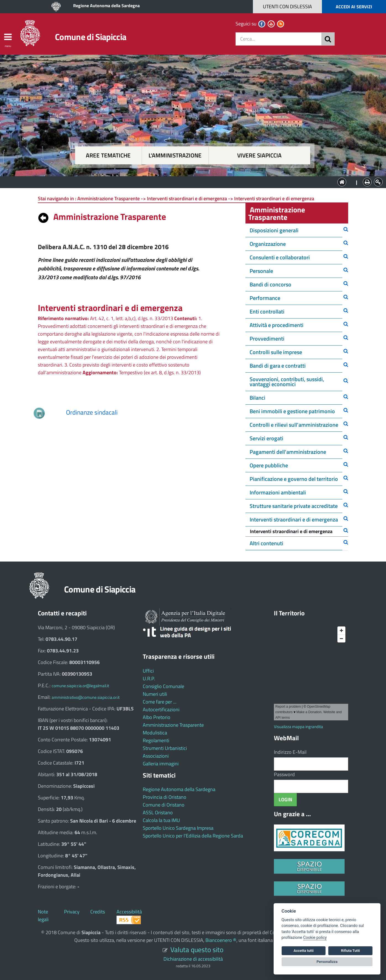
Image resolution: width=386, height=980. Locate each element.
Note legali (43, 916)
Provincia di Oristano (165, 797)
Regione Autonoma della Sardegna (106, 6)
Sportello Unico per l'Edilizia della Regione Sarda (193, 836)
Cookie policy (315, 938)
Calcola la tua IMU (161, 820)
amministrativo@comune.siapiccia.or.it (86, 697)
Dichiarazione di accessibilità (193, 959)
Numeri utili (155, 694)
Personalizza (327, 962)
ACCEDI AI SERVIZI (354, 7)
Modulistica (155, 733)
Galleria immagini (161, 764)
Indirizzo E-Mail (290, 752)
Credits (98, 912)
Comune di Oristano (164, 805)
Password (284, 774)
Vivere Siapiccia (259, 155)
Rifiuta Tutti (350, 951)
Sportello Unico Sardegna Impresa (178, 828)
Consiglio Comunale (163, 686)
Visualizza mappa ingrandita (298, 727)
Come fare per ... (160, 702)
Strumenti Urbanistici (165, 748)
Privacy (72, 912)
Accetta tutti (304, 951)
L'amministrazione (175, 155)
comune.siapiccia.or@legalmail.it (80, 686)
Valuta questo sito (197, 949)
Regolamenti (156, 740)
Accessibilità (129, 912)
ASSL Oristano (158, 812)
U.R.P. (149, 679)
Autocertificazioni (161, 709)
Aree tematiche (108, 155)
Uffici (148, 671)
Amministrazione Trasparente (173, 725)
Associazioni (156, 756)
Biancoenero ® (221, 940)
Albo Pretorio (157, 717)
